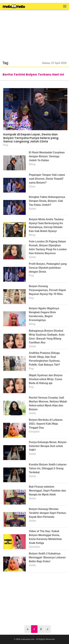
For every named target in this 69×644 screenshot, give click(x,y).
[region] (34, 33)
